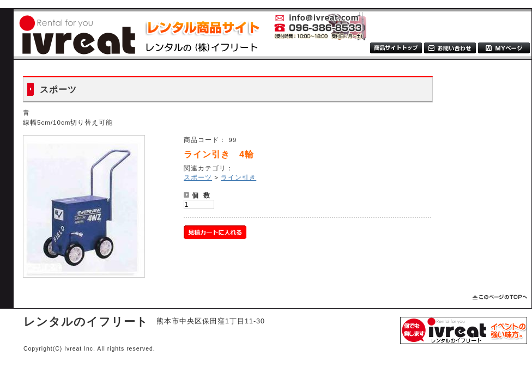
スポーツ (198, 177)
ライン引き (238, 177)
